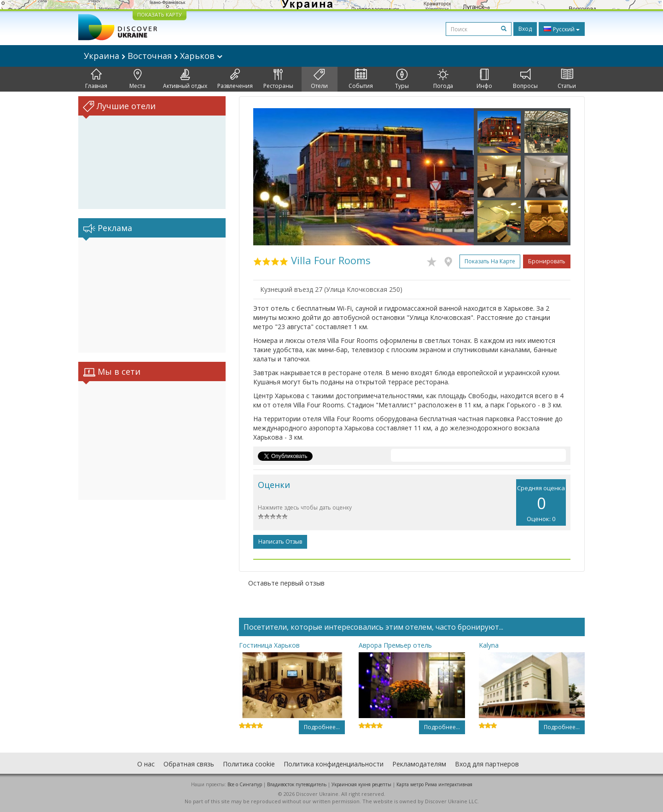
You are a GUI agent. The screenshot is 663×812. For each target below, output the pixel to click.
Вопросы (525, 79)
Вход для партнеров (487, 764)
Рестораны (278, 79)
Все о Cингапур (245, 784)
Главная (96, 79)
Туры (402, 79)
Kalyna (489, 645)
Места (137, 79)
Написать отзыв (280, 542)
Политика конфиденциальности (334, 764)
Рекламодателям (419, 764)
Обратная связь (189, 764)
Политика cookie (249, 764)
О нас (146, 764)
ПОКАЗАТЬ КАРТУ (160, 14)
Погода (443, 79)
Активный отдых (185, 79)
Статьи (567, 79)
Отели (319, 79)
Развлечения (235, 79)
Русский (562, 29)
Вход (525, 29)
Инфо (484, 79)
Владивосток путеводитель (297, 784)
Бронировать (547, 261)
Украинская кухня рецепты (361, 784)
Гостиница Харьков (269, 645)
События (361, 79)
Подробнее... (322, 727)
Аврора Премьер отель (395, 645)
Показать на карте (490, 261)
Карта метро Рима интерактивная (434, 784)
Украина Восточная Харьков (153, 56)
